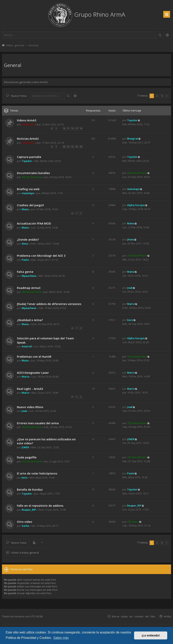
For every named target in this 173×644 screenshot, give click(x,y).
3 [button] (162, 96)
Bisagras (133, 138)
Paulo (25, 260)
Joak (130, 288)
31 (68, 147)
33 (77, 147)
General (13, 65)
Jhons (130, 239)
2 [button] (157, 96)
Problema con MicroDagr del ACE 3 (41, 256)
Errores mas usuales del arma (38, 423)
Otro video (25, 522)
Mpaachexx (29, 276)
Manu (25, 209)
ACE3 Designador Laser (33, 373)
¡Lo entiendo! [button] (151, 635)
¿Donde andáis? (28, 240)
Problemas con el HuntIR (34, 357)
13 (77, 128)
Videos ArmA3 (27, 120)
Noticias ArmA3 (28, 139)
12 (72, 128)
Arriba (167, 616)
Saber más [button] (61, 638)
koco (130, 320)
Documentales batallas (33, 173)
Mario (131, 304)
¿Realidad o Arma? (30, 320)
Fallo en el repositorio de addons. (40, 506)
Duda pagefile (27, 457)
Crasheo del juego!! (30, 205)
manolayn (28, 193)
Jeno (24, 477)
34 (81, 147)
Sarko (25, 526)
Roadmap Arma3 (29, 288)
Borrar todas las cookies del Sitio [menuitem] (134, 616)
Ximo (25, 244)
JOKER (25, 447)
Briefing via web (28, 189)
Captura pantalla (29, 157)
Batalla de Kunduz (30, 490)
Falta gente (25, 272)
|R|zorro (133, 522)
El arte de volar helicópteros (37, 473)
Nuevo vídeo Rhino (30, 407)
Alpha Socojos (136, 205)
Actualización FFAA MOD (34, 223)
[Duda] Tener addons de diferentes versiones (49, 304)
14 (81, 128)
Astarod (27, 346)
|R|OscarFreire (32, 177)
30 (64, 147)
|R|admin (28, 124)
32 (72, 147)
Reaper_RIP (29, 510)
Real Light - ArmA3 (30, 389)
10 (64, 128)
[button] (167, 96)
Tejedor (132, 120)
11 (68, 128)
